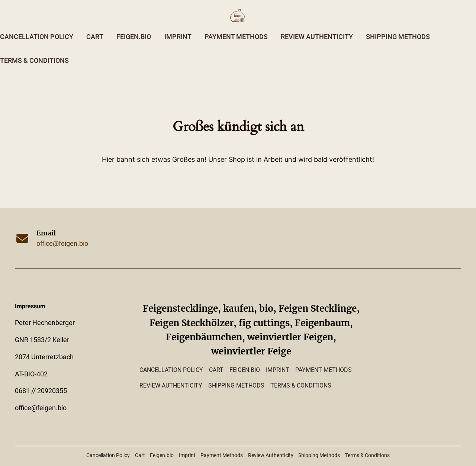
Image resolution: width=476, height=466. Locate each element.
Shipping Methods (398, 37)
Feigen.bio (134, 37)
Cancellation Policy (37, 37)
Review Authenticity (317, 37)
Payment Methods (236, 37)
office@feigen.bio (62, 244)
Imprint (178, 37)
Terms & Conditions (34, 61)
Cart (95, 37)
